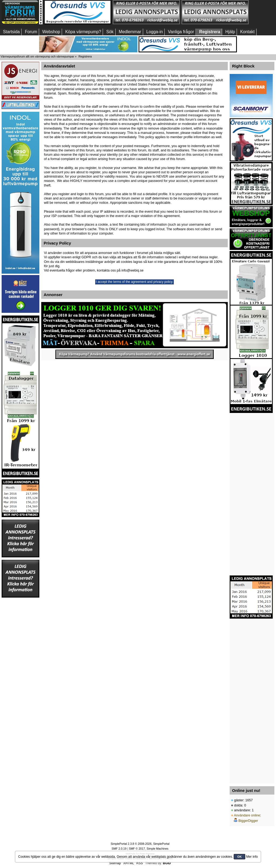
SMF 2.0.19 (119, 849)
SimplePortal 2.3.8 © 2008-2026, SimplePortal (140, 844)
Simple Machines (158, 849)
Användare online (247, 815)
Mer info (252, 857)
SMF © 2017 (137, 849)
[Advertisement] (20, 679)
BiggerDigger (248, 821)
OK (239, 857)
